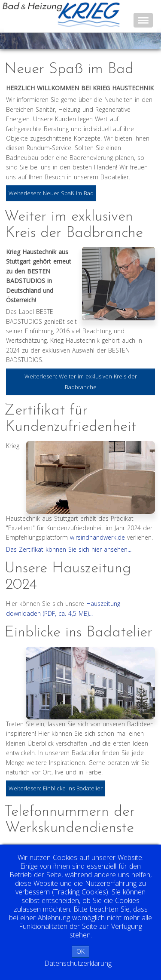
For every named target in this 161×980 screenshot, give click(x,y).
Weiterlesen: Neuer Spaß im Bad (51, 193)
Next (150, 41)
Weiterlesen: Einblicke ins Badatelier (56, 788)
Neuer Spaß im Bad (69, 69)
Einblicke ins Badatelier (78, 633)
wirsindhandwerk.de (97, 537)
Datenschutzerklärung (78, 963)
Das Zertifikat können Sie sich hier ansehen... (69, 549)
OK (80, 951)
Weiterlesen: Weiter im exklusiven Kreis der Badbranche (81, 382)
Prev (15, 41)
